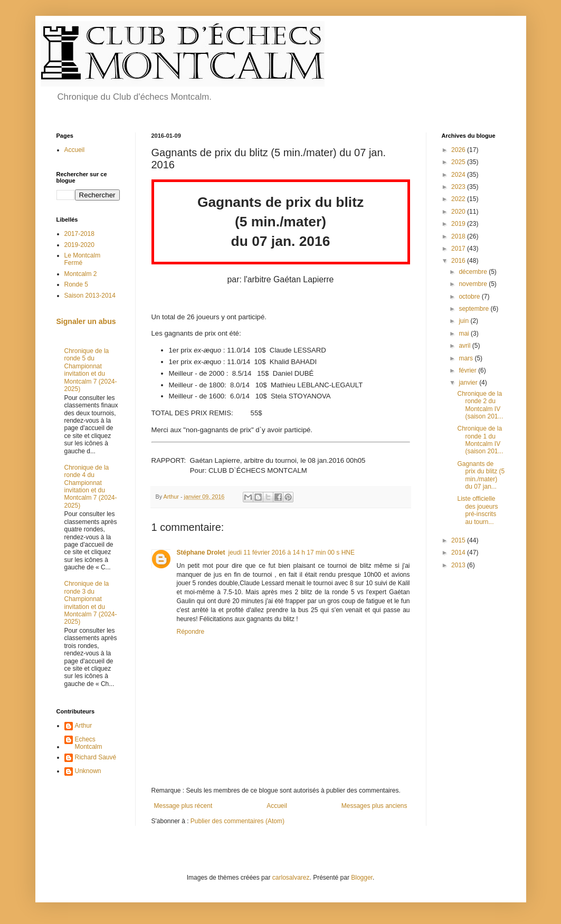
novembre (474, 284)
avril (465, 346)
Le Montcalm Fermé (83, 259)
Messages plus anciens (374, 806)
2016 (459, 261)
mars (467, 358)
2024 (459, 175)
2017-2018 (79, 234)
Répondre (191, 632)
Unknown (88, 771)
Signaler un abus (86, 321)
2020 (459, 212)
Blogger (362, 878)
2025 (459, 162)
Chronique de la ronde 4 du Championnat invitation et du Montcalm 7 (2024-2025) (91, 487)
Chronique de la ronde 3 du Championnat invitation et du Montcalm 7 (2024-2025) (91, 603)
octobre (470, 297)
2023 (459, 187)
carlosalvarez (291, 878)
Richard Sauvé (96, 757)
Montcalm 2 (81, 274)
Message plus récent (183, 806)
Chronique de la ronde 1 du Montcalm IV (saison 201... (480, 440)
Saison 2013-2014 (90, 296)
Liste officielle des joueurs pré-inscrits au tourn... (477, 510)
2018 (459, 236)
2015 (459, 540)
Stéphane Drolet (201, 553)
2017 (459, 249)
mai (465, 334)
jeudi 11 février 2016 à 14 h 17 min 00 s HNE (292, 553)
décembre (474, 272)
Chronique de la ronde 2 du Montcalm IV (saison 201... (480, 405)
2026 (459, 150)
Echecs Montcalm (89, 743)
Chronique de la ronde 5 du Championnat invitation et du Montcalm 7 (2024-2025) (91, 370)
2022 (459, 199)
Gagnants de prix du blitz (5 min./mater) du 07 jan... (481, 475)
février (468, 370)
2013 (459, 565)
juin (464, 321)
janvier (469, 383)
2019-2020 (79, 245)
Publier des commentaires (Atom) (237, 821)
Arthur (84, 726)
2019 (459, 224)
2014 (459, 553)
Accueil (277, 806)
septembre (474, 309)
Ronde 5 (76, 284)
